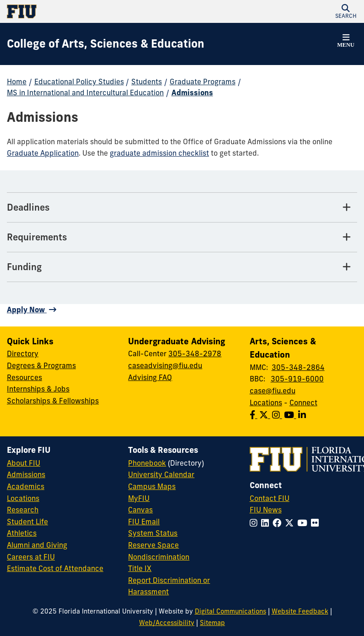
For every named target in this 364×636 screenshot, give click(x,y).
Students (147, 82)
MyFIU (139, 498)
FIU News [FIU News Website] (266, 510)
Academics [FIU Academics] (26, 486)
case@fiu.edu (273, 391)
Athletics (22, 533)
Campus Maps (152, 486)
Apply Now (27, 310)
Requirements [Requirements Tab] (37, 237)
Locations (266, 402)
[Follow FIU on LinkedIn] (267, 523)
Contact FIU (270, 498)
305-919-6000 (297, 379)
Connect (303, 402)
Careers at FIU (31, 557)
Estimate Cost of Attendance (55, 568)
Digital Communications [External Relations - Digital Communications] (230, 611)
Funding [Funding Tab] (24, 267)
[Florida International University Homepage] (94, 11)
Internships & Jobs (38, 389)
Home (17, 82)
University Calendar (161, 474)
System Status (153, 533)
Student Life (27, 522)
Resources (24, 377)
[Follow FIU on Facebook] (279, 523)
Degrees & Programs (41, 365)
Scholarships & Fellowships (53, 401)
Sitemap (212, 623)
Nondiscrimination (159, 557)
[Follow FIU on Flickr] (317, 523)
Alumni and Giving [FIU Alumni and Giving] (37, 545)
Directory (23, 353)
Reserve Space (153, 545)
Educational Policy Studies (79, 82)
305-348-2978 (195, 353)
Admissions (192, 92)
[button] (346, 11)
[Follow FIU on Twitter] (291, 523)
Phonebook (147, 463)
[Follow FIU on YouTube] (304, 523)
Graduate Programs (203, 82)
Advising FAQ (150, 377)
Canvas (140, 510)
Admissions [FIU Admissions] (26, 474)
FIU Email (144, 522)
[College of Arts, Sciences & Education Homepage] (106, 44)
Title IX (140, 568)
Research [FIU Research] (23, 510)
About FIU (24, 463)
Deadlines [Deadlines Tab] (28, 207)
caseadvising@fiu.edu (165, 365)
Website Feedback (300, 611)
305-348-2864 (298, 367)
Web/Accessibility (167, 623)
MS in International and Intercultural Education (85, 92)
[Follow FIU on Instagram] (255, 523)
